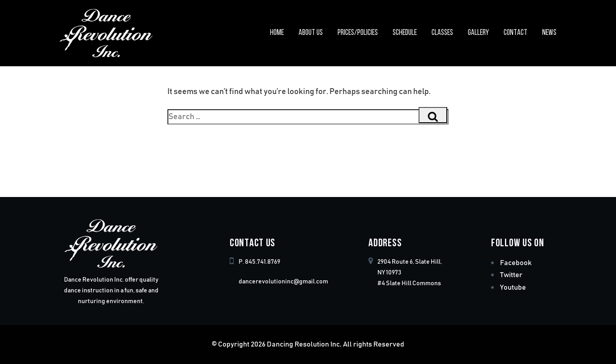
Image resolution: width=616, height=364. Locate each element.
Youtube (513, 287)
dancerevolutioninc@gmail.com (283, 282)
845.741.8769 (263, 262)
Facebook (516, 263)
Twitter (511, 275)
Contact (515, 33)
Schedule (405, 33)
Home (277, 33)
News (549, 33)
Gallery (478, 33)
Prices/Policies (358, 33)
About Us (311, 33)
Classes (442, 33)
